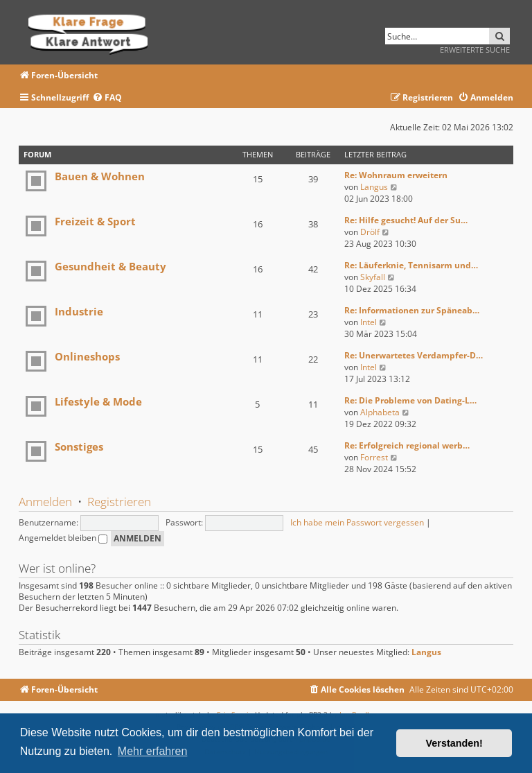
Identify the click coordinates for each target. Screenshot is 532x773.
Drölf (370, 232)
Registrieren (119, 502)
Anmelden (45, 502)
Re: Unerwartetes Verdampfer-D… (414, 355)
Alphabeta (380, 412)
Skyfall (373, 277)
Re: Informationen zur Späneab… (412, 310)
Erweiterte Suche (475, 50)
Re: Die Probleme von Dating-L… (410, 400)
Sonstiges (79, 446)
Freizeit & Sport (95, 221)
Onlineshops (87, 356)
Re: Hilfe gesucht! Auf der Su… (406, 220)
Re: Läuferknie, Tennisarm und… (411, 265)
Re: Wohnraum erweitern (396, 175)
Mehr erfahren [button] (153, 751)
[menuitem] (107, 98)
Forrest (374, 457)
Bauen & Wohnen (100, 176)
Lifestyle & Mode (98, 401)
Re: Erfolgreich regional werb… (407, 445)
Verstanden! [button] (454, 743)
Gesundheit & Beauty (110, 266)
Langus (374, 187)
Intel (369, 322)
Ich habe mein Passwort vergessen (357, 522)
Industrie (79, 311)
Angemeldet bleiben (63, 538)
